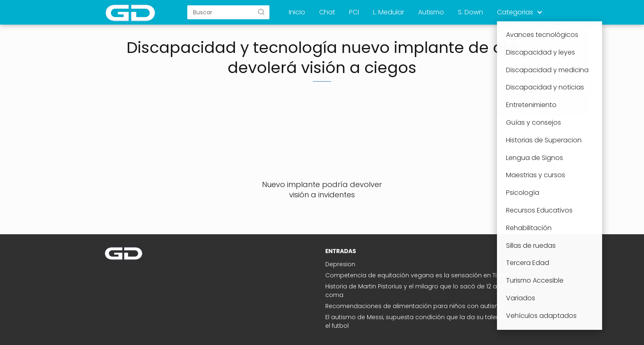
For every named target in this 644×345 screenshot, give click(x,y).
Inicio (297, 12)
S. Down (470, 12)
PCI (354, 12)
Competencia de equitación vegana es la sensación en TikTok (417, 275)
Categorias (515, 12)
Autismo (431, 12)
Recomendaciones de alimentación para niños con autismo (415, 306)
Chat (327, 12)
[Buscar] (261, 12)
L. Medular (389, 12)
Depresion (340, 264)
